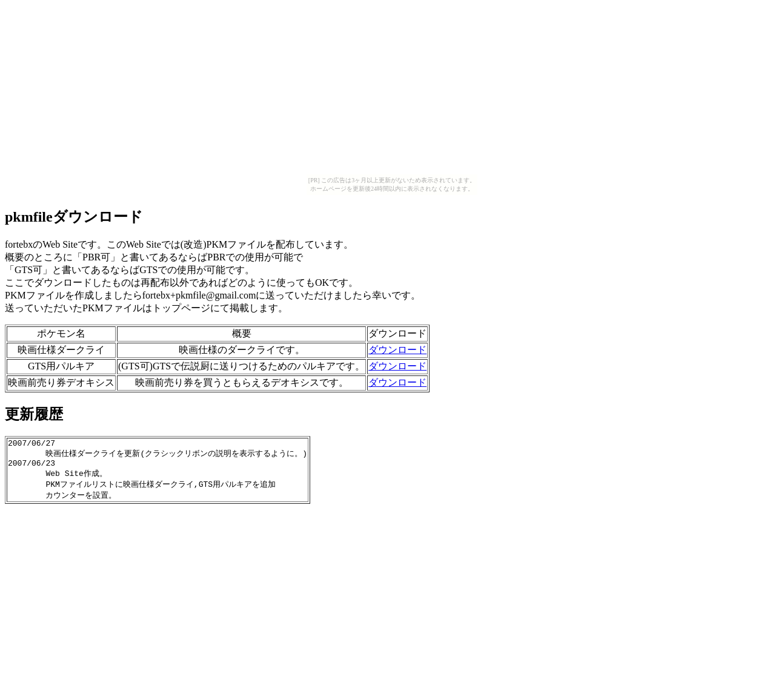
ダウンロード (397, 350)
